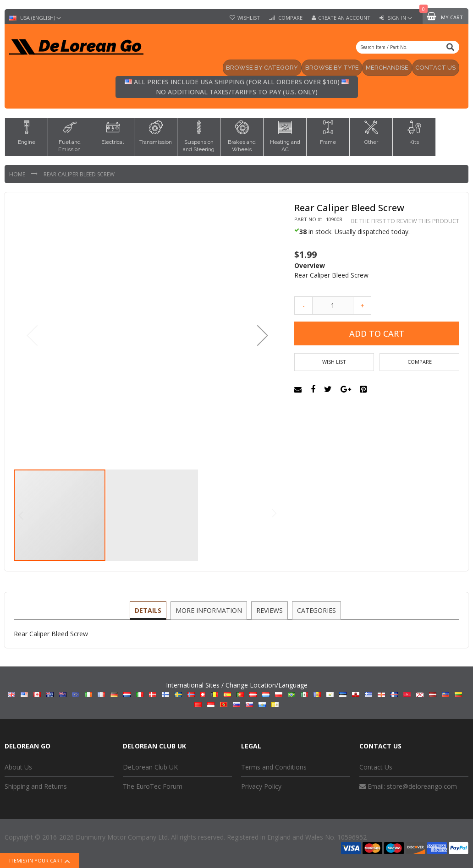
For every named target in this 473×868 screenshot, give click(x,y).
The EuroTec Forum (153, 786)
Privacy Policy (261, 786)
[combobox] (408, 47)
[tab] (149, 610)
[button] (263, 335)
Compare (290, 18)
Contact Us (376, 766)
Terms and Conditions (274, 766)
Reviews (269, 609)
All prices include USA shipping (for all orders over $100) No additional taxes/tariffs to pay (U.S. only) (237, 86)
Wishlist (249, 18)
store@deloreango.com (422, 786)
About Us (18, 766)
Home (18, 173)
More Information (209, 609)
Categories (315, 609)
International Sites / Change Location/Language (237, 694)
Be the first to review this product (405, 220)
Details (149, 609)
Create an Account (344, 18)
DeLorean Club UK (150, 766)
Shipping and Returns (36, 786)
